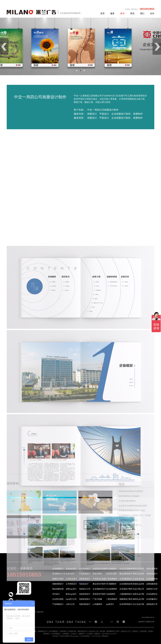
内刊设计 (56, 594)
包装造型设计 (85, 594)
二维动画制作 (112, 599)
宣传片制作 (97, 574)
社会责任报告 (58, 599)
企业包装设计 (85, 569)
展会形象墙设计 (126, 574)
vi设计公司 (70, 604)
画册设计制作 (58, 579)
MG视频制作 (111, 584)
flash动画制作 (112, 589)
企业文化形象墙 (126, 569)
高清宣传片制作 (99, 594)
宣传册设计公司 (59, 574)
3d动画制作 (111, 594)
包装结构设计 (85, 604)
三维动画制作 (112, 579)
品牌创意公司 (152, 604)
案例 (122, 13)
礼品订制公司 (138, 589)
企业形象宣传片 (99, 589)
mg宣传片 (110, 604)
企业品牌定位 (152, 594)
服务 (112, 13)
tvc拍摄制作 (97, 604)
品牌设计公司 (152, 589)
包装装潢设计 (85, 599)
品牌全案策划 (152, 569)
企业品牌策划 (152, 579)
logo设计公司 (71, 599)
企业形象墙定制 (126, 584)
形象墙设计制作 (126, 599)
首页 (103, 13)
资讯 (132, 13)
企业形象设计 (152, 599)
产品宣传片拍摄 (99, 579)
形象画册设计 (58, 584)
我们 (142, 13)
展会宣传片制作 (99, 584)
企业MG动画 (111, 574)
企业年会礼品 (138, 579)
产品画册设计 (58, 604)
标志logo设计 (71, 594)
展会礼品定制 (138, 569)
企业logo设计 (71, 569)
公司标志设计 (71, 579)
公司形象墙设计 (126, 579)
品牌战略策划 (152, 584)
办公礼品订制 (138, 604)
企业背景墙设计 (126, 604)
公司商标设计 (71, 584)
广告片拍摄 (97, 599)
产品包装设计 (85, 574)
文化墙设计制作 (126, 589)
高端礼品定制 (138, 584)
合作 (152, 13)
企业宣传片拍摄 (99, 569)
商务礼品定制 (138, 574)
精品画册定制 (58, 589)
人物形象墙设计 (126, 594)
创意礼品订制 (138, 594)
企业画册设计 (58, 569)
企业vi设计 (70, 574)
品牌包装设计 (85, 579)
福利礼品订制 (138, 599)
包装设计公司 (85, 589)
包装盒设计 (84, 584)
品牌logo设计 (71, 589)
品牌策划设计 (152, 574)
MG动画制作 (111, 569)
